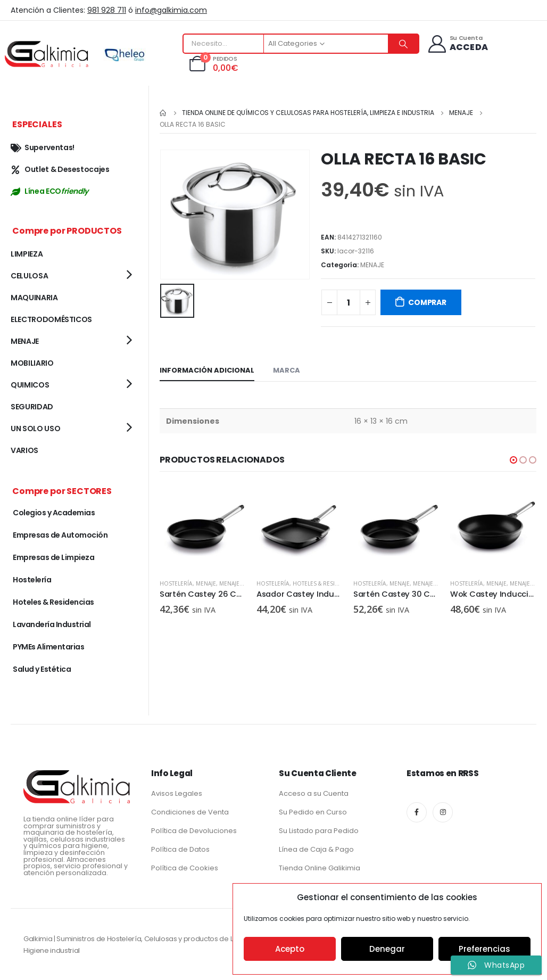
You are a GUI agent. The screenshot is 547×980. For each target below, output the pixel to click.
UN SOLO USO (35, 429)
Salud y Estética (42, 669)
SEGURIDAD (32, 407)
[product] (203, 528)
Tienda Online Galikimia (320, 868)
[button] (513, 460)
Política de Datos (180, 849)
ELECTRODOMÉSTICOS (51, 319)
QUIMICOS (30, 385)
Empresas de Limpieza (53, 557)
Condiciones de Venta (190, 812)
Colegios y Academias (54, 513)
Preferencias (484, 949)
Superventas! (43, 147)
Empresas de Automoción (60, 535)
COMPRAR (427, 302)
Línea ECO (49, 191)
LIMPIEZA (27, 254)
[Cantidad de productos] (349, 302)
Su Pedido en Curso (313, 812)
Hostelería (176, 583)
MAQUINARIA (34, 298)
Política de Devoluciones (194, 831)
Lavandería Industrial (52, 624)
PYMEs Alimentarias (48, 647)
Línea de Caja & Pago (316, 849)
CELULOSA (29, 276)
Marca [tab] (287, 370)
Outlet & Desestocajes (60, 169)
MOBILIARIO (32, 363)
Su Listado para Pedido (319, 831)
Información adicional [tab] (207, 370)
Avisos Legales (177, 793)
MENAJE (372, 265)
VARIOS (24, 450)
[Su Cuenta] (457, 44)
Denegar (387, 949)
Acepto (290, 949)
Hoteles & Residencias (326, 583)
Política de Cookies (185, 868)
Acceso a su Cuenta (314, 793)
